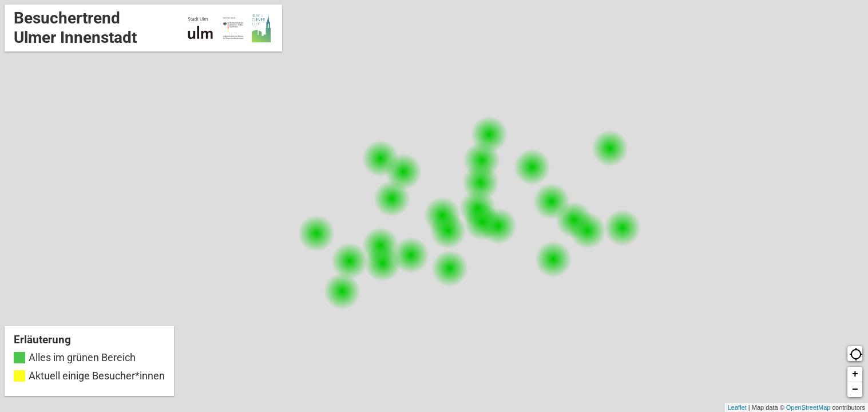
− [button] (855, 390)
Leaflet (737, 407)
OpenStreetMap (808, 407)
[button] (855, 354)
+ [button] (855, 374)
